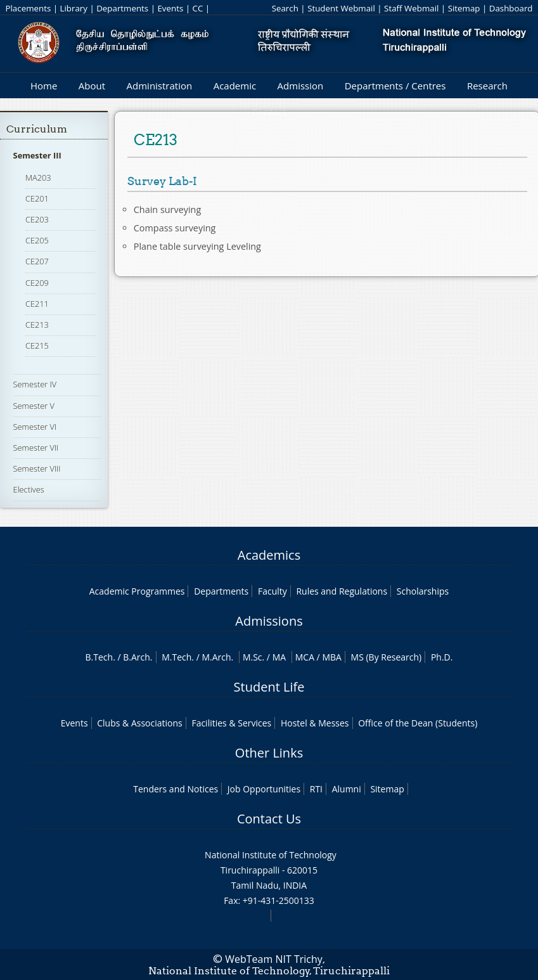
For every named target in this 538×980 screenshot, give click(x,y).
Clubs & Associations (140, 723)
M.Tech (176, 657)
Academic (235, 86)
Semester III (37, 155)
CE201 (37, 198)
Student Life (269, 687)
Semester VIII (37, 468)
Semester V (34, 406)
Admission (301, 86)
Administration (160, 86)
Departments (122, 8)
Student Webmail (341, 8)
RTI (316, 789)
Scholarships (423, 591)
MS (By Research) (387, 657)
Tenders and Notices (176, 789)
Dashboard (511, 8)
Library (74, 8)
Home (44, 86)
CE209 (37, 283)
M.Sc (253, 657)
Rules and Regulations (342, 591)
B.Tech (99, 657)
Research (487, 86)
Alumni (347, 789)
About (92, 86)
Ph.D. (442, 657)
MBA (332, 657)
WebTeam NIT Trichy (274, 959)
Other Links (269, 753)
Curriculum (37, 129)
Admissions (269, 621)
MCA (305, 657)
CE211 (37, 304)
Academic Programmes (137, 591)
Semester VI (35, 427)
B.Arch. (138, 657)
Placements (28, 8)
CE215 (37, 345)
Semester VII (36, 448)
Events (170, 8)
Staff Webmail (411, 8)
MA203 (38, 177)
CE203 (37, 219)
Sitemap (464, 8)
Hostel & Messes (315, 723)
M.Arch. (217, 657)
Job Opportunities (264, 789)
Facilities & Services (231, 723)
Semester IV (35, 384)
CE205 (37, 240)
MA (279, 657)
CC (198, 8)
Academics (269, 555)
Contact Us (269, 819)
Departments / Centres (395, 86)
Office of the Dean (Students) (418, 723)
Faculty (272, 591)
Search (285, 8)
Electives (29, 489)
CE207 (37, 261)
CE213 (37, 325)
